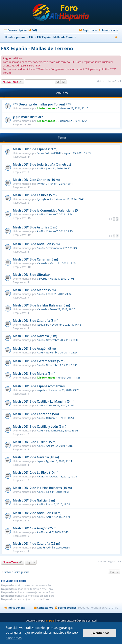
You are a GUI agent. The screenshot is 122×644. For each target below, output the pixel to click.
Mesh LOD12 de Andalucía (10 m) (37, 513)
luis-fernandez (46, 108)
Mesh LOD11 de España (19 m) (35, 149)
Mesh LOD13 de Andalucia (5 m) (36, 244)
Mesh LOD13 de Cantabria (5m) (36, 414)
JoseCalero (43, 325)
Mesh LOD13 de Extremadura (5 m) (39, 361)
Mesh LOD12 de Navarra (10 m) (36, 457)
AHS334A (42, 476)
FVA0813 (42, 184)
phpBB (50, 621)
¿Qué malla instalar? (28, 117)
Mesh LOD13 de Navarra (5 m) (35, 336)
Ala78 (40, 168)
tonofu (41, 547)
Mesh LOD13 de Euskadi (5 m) (35, 442)
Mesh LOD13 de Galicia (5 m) (34, 500)
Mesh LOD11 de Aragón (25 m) (35, 528)
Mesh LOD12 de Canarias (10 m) (36, 180)
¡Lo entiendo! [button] (100, 633)
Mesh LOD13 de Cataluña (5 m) (36, 321)
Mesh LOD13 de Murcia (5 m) (34, 374)
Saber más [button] (14, 638)
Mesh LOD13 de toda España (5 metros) (42, 164)
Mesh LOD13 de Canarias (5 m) (35, 259)
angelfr (41, 390)
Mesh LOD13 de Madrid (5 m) (34, 290)
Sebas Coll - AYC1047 (49, 153)
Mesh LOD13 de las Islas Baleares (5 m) (41, 305)
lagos (40, 461)
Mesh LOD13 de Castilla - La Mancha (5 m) (44, 401)
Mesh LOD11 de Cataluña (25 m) (37, 543)
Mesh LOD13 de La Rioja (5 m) (35, 195)
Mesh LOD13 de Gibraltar (31, 275)
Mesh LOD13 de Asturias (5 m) (35, 227)
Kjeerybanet (44, 199)
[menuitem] (33, 30)
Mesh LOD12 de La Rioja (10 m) (36, 472)
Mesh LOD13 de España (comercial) (39, 386)
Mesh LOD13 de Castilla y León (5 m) (40, 426)
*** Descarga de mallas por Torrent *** (42, 104)
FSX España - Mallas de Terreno (37, 48)
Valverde (42, 263)
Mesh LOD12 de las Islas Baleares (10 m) (42, 488)
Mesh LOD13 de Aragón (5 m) (34, 348)
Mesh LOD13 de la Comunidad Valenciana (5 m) (48, 210)
